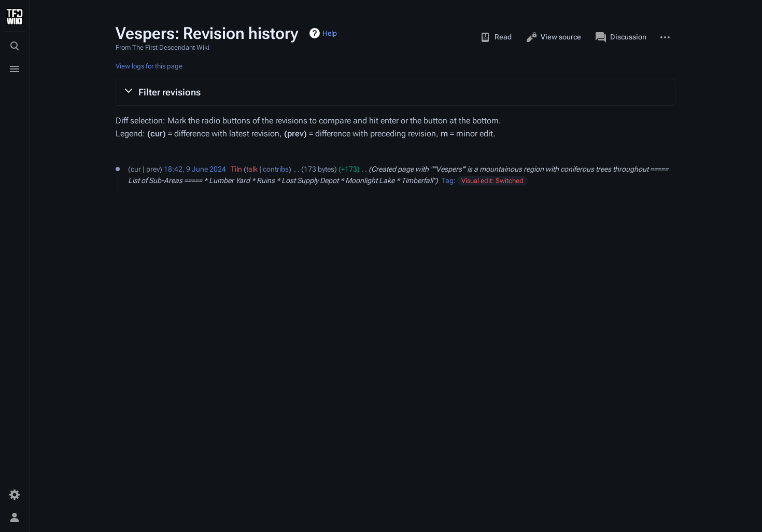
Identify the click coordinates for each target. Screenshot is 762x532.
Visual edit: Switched (492, 181)
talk (252, 169)
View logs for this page (149, 66)
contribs (276, 169)
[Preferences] (15, 495)
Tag (448, 180)
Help (330, 33)
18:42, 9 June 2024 (195, 169)
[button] (396, 92)
